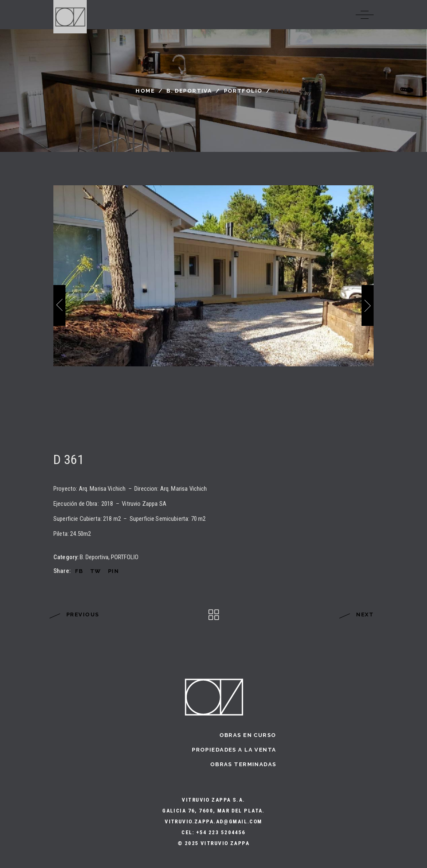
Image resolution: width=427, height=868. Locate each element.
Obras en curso (248, 735)
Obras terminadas (243, 764)
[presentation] (59, 305)
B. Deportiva (189, 91)
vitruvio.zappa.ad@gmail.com (213, 821)
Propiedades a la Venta (234, 750)
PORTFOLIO (243, 91)
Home (145, 91)
